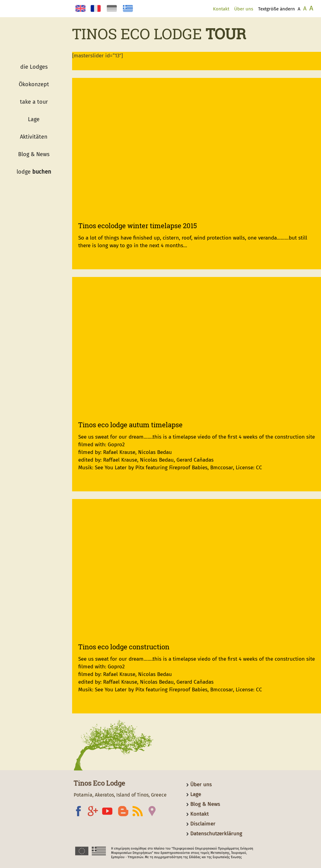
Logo (34, 43)
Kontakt (221, 9)
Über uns (244, 9)
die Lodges (34, 67)
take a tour (34, 102)
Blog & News (34, 154)
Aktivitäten (34, 137)
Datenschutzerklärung (216, 833)
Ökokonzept (34, 84)
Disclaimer (203, 824)
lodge (34, 172)
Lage (34, 119)
